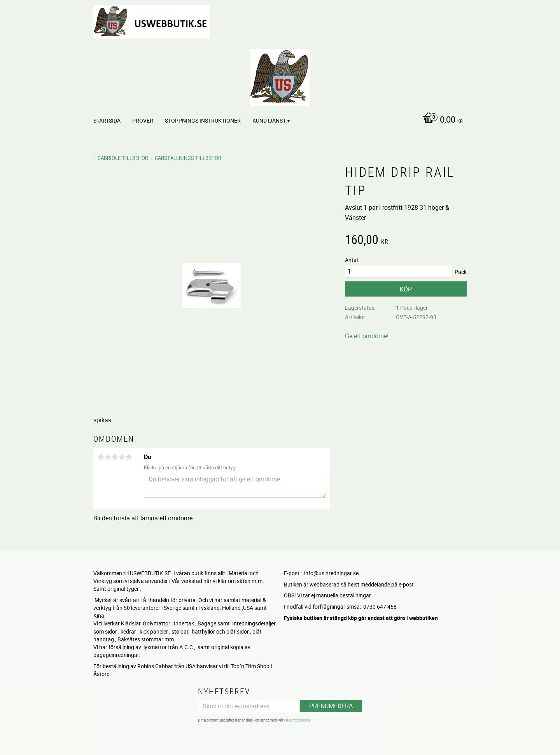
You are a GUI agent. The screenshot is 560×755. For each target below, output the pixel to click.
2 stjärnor (108, 457)
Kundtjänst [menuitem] (269, 120)
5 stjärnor (129, 457)
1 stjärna (101, 457)
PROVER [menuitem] (143, 120)
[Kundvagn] (441, 120)
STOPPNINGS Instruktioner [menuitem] (203, 120)
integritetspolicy (297, 720)
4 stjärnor (122, 457)
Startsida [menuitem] (107, 120)
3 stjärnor (115, 457)
